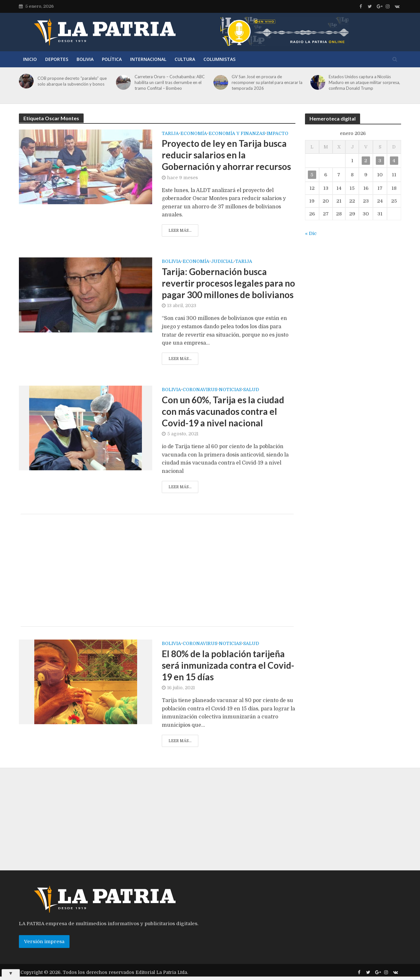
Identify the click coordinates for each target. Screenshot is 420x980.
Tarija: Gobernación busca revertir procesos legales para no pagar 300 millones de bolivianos (228, 283)
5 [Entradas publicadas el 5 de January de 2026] (312, 175)
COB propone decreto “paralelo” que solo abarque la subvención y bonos (72, 81)
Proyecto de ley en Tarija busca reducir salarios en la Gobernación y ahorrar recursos (226, 155)
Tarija (170, 134)
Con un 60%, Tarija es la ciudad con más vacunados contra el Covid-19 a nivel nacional (223, 411)
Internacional (148, 59)
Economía (194, 134)
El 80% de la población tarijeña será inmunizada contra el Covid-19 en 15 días (228, 665)
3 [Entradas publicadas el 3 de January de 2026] (380, 161)
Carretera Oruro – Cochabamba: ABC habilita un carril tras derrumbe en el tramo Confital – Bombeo (170, 82)
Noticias (230, 390)
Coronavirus (200, 390)
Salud (251, 390)
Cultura (185, 59)
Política (112, 59)
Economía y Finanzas (237, 134)
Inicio (30, 59)
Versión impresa (44, 942)
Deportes (57, 59)
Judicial (222, 261)
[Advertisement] (157, 570)
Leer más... (180, 230)
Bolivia (85, 59)
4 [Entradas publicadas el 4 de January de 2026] (394, 161)
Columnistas (219, 59)
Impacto (277, 134)
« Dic (311, 233)
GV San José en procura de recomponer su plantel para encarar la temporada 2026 (267, 82)
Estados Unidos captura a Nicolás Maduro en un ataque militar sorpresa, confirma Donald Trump (364, 82)
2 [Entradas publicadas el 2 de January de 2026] (366, 161)
